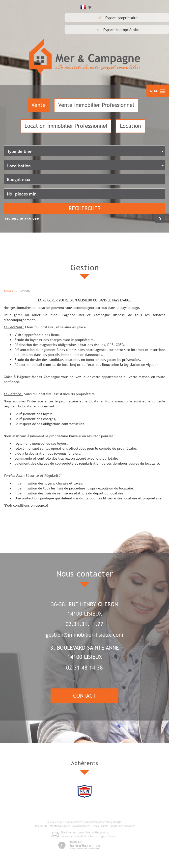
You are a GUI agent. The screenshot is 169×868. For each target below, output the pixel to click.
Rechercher (85, 208)
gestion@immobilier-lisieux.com (84, 635)
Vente (39, 105)
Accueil (9, 291)
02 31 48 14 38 (84, 668)
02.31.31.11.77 (84, 624)
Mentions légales (60, 826)
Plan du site (41, 826)
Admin (105, 826)
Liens (96, 826)
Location (130, 126)
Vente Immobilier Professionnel (96, 105)
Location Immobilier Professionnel (66, 126)
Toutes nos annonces (123, 826)
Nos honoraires (81, 826)
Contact (84, 696)
